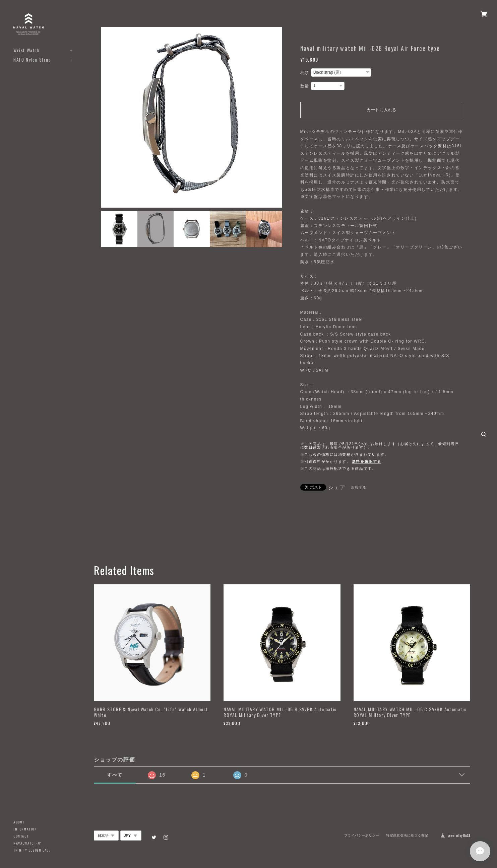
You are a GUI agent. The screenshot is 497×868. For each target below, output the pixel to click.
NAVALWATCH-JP (27, 843)
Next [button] (275, 117)
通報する (359, 487)
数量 (305, 86)
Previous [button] (108, 117)
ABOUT (19, 822)
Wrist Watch (27, 50)
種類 (305, 73)
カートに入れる (382, 110)
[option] (192, 117)
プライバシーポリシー (362, 835)
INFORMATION (25, 829)
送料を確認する (367, 461)
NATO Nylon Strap (32, 60)
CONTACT (21, 836)
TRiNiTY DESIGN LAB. (32, 850)
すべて (115, 775)
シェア (337, 488)
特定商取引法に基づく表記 (407, 835)
